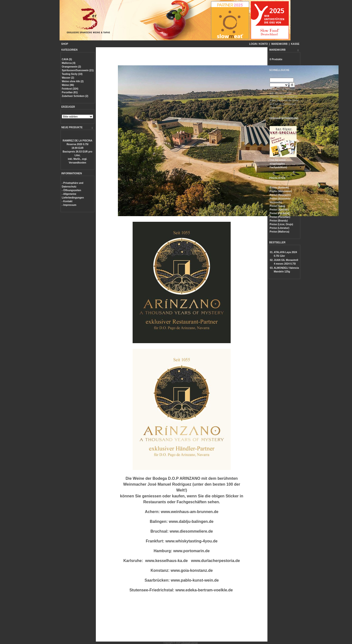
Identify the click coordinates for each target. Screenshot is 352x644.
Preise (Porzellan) (280, 217)
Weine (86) (68, 85)
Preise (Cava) (277, 206)
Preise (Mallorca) (279, 232)
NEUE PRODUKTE (72, 127)
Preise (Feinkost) (280, 213)
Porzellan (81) (70, 92)
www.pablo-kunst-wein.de (195, 580)
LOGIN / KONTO (259, 44)
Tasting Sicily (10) (72, 74)
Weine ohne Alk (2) (73, 81)
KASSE (295, 44)
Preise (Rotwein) (279, 188)
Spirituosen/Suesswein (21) (78, 70)
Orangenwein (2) (71, 67)
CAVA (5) (67, 59)
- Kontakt (67, 201)
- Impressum (69, 205)
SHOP (65, 44)
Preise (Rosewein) (280, 195)
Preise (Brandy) (279, 221)
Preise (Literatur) (279, 228)
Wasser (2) (68, 78)
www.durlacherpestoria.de (215, 561)
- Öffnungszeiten (71, 190)
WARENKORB (279, 44)
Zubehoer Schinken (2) (75, 96)
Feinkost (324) (70, 89)
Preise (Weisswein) (281, 191)
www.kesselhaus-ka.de (166, 561)
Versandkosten (78, 163)
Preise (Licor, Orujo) (281, 224)
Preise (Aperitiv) (279, 210)
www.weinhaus (175, 512)
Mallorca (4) (69, 63)
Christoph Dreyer (189, 643)
